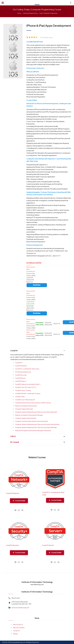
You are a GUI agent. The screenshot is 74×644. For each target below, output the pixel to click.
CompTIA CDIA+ (20, 397)
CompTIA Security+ (21, 375)
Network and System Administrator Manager (29, 415)
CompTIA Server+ (21, 378)
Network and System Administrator (26, 406)
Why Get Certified (19, 628)
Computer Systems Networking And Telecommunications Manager (36, 427)
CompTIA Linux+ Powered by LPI (25, 400)
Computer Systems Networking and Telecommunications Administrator (37, 424)
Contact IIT (17, 631)
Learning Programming (30, 13)
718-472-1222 (16, 598)
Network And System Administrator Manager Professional (33, 431)
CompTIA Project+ (21, 381)
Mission (16, 634)
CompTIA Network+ (21, 366)
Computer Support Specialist (24, 409)
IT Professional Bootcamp (23, 372)
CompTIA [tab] (38, 351)
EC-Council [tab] (38, 442)
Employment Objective (35, 68)
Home (19, 13)
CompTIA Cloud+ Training (23, 390)
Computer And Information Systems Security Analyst (31, 421)
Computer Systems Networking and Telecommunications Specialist (36, 412)
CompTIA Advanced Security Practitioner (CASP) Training (33, 403)
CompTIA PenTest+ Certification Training (28, 394)
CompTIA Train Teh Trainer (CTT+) (26, 387)
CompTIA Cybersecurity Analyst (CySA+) (28, 384)
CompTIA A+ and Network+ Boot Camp (27, 369)
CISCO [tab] (38, 436)
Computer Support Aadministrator (26, 418)
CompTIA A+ (19, 363)
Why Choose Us (18, 625)
